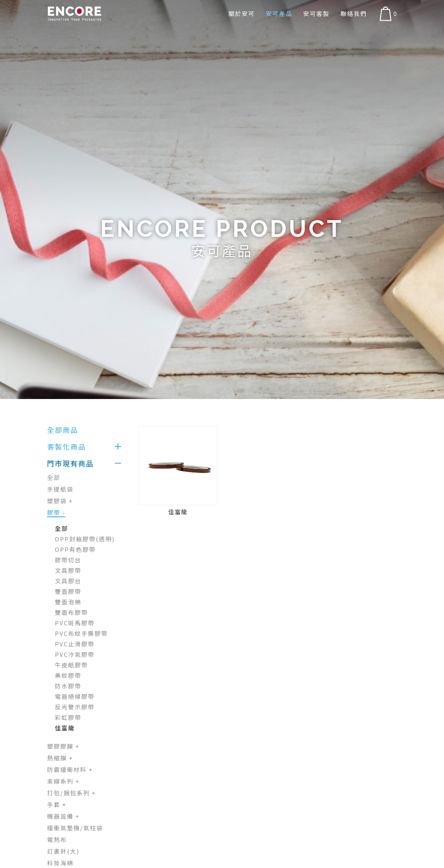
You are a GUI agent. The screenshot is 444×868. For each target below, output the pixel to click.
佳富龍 (65, 728)
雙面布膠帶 (71, 612)
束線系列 (63, 781)
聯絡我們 (354, 13)
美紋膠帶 (68, 675)
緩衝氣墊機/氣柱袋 (75, 828)
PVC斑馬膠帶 (75, 623)
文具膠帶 (68, 570)
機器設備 (63, 816)
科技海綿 (60, 863)
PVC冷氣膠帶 (75, 654)
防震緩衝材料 (70, 769)
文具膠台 (68, 581)
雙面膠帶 (68, 591)
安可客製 (316, 13)
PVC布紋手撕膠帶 (81, 633)
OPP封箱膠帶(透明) (85, 539)
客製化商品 (67, 446)
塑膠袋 (60, 501)
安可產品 (279, 13)
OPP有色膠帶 (75, 549)
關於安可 (242, 13)
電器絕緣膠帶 (75, 696)
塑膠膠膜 (63, 746)
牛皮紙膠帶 (71, 665)
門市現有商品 (70, 463)
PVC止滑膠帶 (75, 644)
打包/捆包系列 (72, 793)
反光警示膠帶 (75, 707)
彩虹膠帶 (68, 717)
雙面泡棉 (68, 602)
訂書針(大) (63, 851)
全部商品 (63, 430)
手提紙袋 (60, 489)
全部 (54, 477)
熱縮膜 (60, 758)
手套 (57, 804)
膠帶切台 (68, 560)
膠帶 (56, 512)
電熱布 (57, 839)
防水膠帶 (68, 686)
